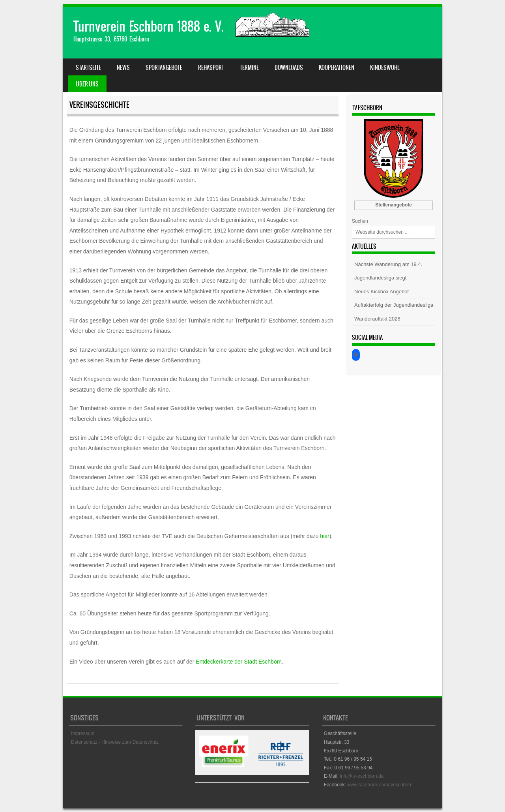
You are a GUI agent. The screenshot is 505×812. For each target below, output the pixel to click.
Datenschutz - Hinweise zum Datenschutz (115, 742)
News (123, 68)
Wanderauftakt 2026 (377, 319)
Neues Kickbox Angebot (382, 292)
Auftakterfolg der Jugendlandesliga (394, 305)
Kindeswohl (385, 68)
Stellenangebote (394, 205)
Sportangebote (164, 68)
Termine (249, 68)
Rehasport (211, 68)
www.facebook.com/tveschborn (380, 785)
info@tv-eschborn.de (362, 776)
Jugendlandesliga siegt (380, 278)
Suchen (360, 221)
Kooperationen (337, 68)
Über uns (87, 84)
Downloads (289, 68)
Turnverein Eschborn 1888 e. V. (149, 26)
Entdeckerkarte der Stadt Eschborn (239, 662)
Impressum (83, 733)
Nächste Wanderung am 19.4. (388, 264)
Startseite (88, 68)
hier (325, 536)
